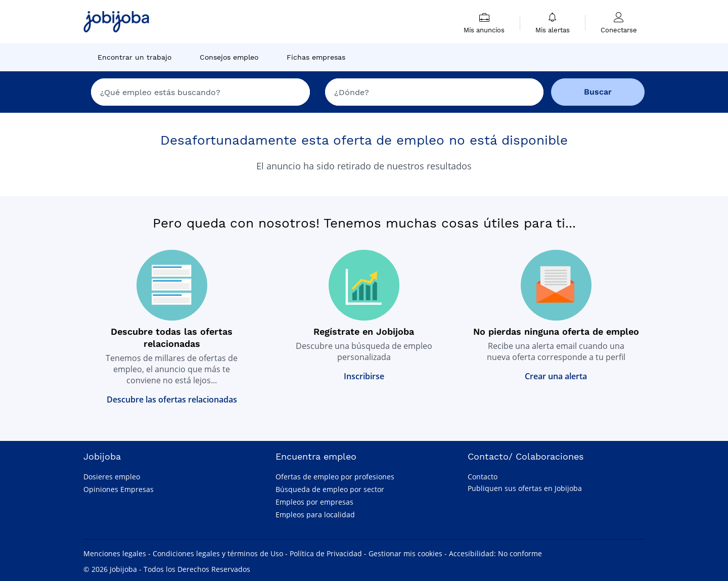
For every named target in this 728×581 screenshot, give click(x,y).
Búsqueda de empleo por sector (330, 489)
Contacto (483, 477)
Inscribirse (364, 376)
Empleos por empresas (314, 502)
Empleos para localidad (315, 515)
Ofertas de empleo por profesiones (335, 477)
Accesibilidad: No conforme (495, 553)
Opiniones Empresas (119, 489)
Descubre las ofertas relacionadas (172, 399)
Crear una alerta (556, 376)
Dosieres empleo (112, 477)
